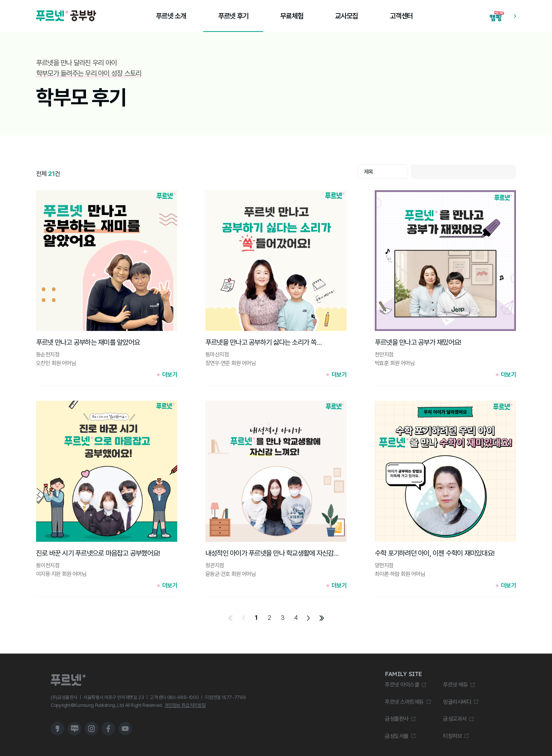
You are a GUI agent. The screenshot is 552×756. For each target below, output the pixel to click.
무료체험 (292, 16)
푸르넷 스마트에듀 (404, 702)
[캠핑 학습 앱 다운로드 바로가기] (503, 16)
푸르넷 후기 (233, 16)
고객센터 (401, 16)
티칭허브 (452, 736)
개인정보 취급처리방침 (185, 705)
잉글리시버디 (457, 702)
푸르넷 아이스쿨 (402, 685)
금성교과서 (455, 719)
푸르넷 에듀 (455, 685)
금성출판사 (397, 719)
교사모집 (346, 16)
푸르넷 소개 (171, 16)
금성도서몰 (397, 736)
